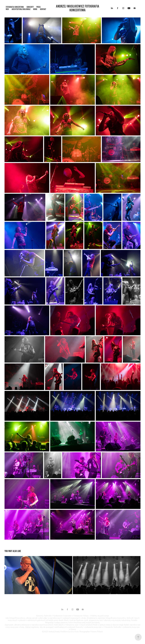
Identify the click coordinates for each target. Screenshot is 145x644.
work (35, 9)
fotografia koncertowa (15, 7)
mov (7, 9)
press (38, 7)
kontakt (43, 9)
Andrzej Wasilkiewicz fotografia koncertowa (78, 8)
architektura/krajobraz (21, 9)
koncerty (30, 7)
